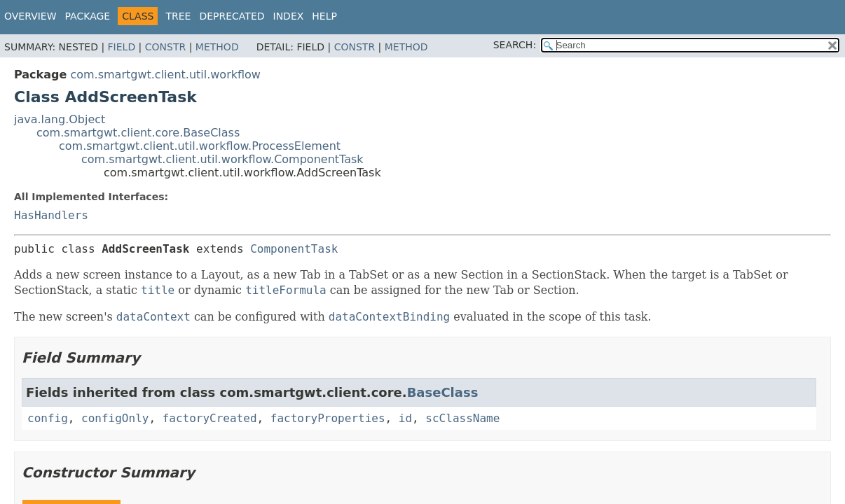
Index (289, 16)
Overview (30, 16)
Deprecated (232, 16)
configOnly (115, 418)
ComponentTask (294, 249)
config (48, 418)
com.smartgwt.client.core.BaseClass (138, 133)
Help (324, 16)
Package (88, 16)
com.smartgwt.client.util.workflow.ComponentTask (222, 159)
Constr (165, 47)
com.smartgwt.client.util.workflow (165, 75)
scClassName (462, 418)
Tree (178, 16)
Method (217, 47)
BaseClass (443, 392)
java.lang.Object (60, 119)
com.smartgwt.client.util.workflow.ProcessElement (200, 146)
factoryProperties (328, 418)
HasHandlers (51, 215)
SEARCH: (515, 45)
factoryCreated (210, 418)
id (405, 418)
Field (122, 47)
